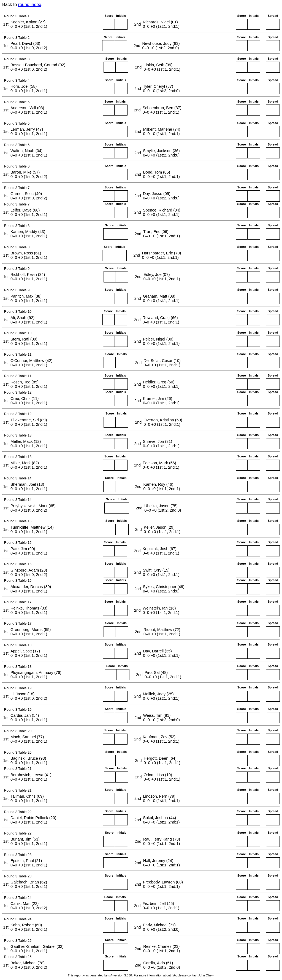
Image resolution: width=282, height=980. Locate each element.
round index (30, 5)
